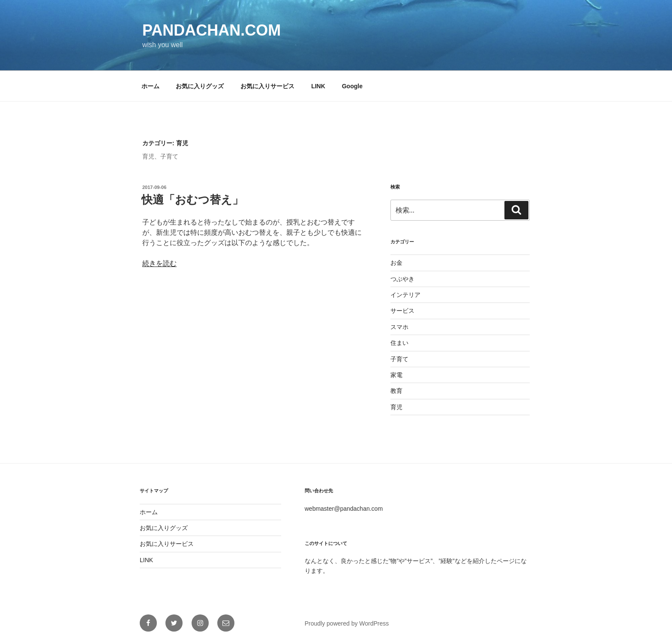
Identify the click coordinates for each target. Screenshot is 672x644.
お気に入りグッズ (200, 86)
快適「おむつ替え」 (192, 200)
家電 (396, 375)
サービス (402, 311)
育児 (396, 407)
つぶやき (402, 279)
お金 (396, 263)
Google (352, 86)
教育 (396, 391)
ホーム (150, 86)
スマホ (399, 327)
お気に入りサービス (267, 86)
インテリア (405, 295)
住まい (399, 343)
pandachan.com (211, 30)
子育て (399, 359)
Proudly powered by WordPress (347, 623)
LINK (318, 86)
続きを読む (159, 263)
